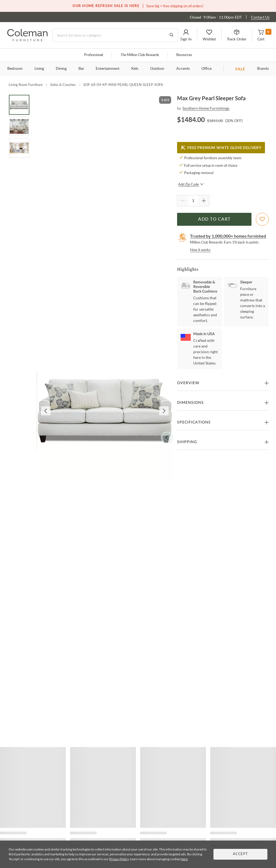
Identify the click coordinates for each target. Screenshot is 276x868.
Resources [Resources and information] (184, 55)
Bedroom (15, 69)
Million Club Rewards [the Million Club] (140, 55)
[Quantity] (193, 201)
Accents (183, 69)
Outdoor (157, 69)
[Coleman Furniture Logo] (27, 40)
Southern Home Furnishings (206, 108)
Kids (135, 69)
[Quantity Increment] (204, 201)
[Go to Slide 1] (19, 105)
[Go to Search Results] (171, 35)
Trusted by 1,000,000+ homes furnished (228, 236)
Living (39, 69)
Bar (81, 69)
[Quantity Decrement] (183, 201)
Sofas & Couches (63, 85)
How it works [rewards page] (200, 250)
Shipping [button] (187, 442)
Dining (61, 69)
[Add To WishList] (262, 219)
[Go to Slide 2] (19, 126)
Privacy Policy (119, 859)
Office (206, 69)
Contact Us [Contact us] (260, 17)
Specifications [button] (194, 422)
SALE (240, 69)
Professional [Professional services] (94, 55)
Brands (263, 69)
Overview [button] (188, 383)
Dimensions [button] (190, 403)
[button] (186, 35)
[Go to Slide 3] (19, 148)
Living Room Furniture (26, 85)
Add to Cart (214, 219)
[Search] (115, 35)
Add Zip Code (191, 184)
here (184, 859)
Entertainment (108, 69)
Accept (240, 854)
